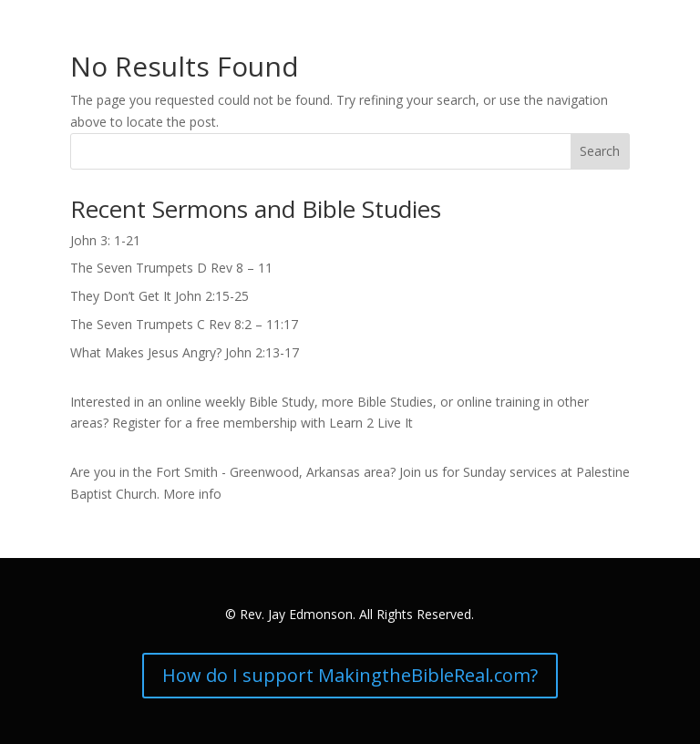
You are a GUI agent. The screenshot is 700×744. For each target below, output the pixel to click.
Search (600, 151)
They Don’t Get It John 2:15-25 (160, 296)
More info (192, 494)
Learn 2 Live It (371, 423)
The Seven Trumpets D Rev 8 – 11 (171, 268)
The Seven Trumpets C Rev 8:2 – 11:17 (184, 324)
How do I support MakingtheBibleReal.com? (350, 675)
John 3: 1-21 (105, 240)
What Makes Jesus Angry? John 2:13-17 (185, 352)
